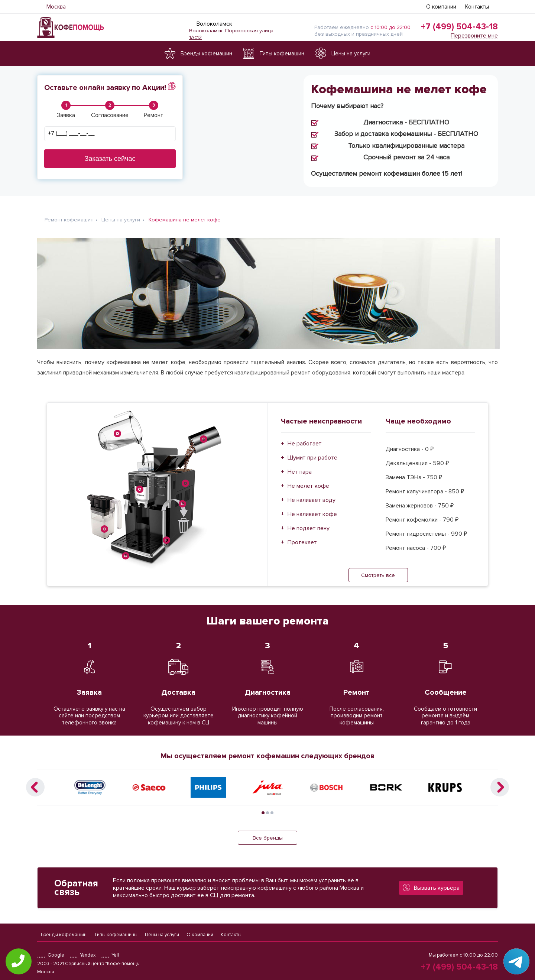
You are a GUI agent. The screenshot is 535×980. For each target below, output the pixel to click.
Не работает (305, 439)
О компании (441, 7)
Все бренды (268, 833)
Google (51, 955)
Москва (56, 7)
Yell (110, 955)
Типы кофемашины (116, 932)
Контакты (477, 7)
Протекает (302, 538)
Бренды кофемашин (64, 932)
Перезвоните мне (474, 36)
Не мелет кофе (308, 481)
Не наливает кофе (312, 510)
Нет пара (300, 467)
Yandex (83, 955)
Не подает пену (309, 524)
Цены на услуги (162, 932)
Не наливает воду (312, 496)
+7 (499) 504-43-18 (459, 27)
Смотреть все (378, 571)
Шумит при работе (312, 453)
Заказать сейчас (110, 159)
